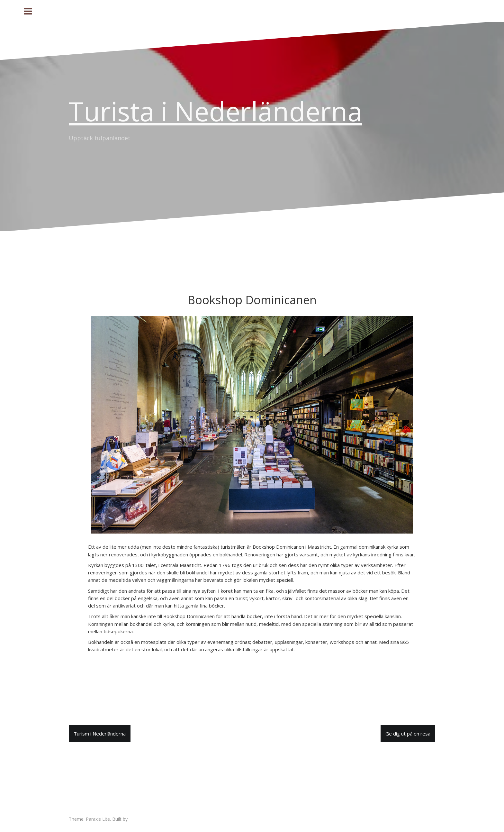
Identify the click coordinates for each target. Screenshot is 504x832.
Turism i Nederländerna (100, 734)
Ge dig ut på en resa (408, 734)
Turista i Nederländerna (216, 111)
